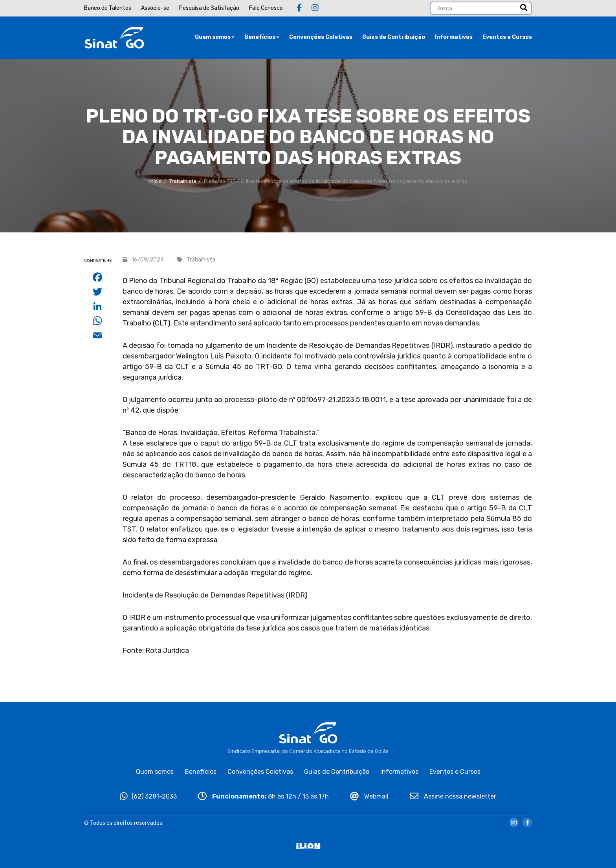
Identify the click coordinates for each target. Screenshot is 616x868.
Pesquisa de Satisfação (209, 8)
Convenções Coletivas (321, 37)
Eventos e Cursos (507, 37)
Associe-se (155, 8)
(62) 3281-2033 (148, 796)
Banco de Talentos (108, 8)
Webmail (369, 796)
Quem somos (215, 37)
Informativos (454, 37)
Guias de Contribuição (394, 37)
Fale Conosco (266, 8)
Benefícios (262, 37)
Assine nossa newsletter (453, 796)
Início (156, 181)
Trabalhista (183, 181)
